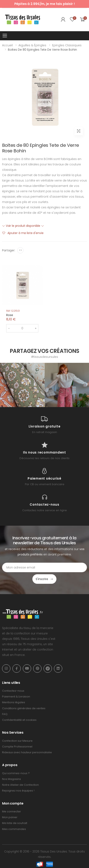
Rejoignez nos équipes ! (18, 791)
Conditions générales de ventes (24, 708)
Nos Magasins (12, 779)
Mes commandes (14, 829)
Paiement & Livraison (16, 697)
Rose (10, 315)
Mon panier (10, 817)
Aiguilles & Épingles (32, 45)
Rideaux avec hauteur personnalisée (27, 752)
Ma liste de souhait (15, 823)
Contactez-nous (13, 691)
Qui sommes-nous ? (16, 773)
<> (20, 250)
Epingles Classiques (67, 45)
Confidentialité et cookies (19, 720)
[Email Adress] (44, 567)
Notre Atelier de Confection (20, 785)
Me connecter (12, 811)
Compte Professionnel (17, 747)
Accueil (7, 45)
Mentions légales (14, 702)
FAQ (5, 714)
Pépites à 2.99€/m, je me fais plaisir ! (45, 4)
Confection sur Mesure (17, 741)
